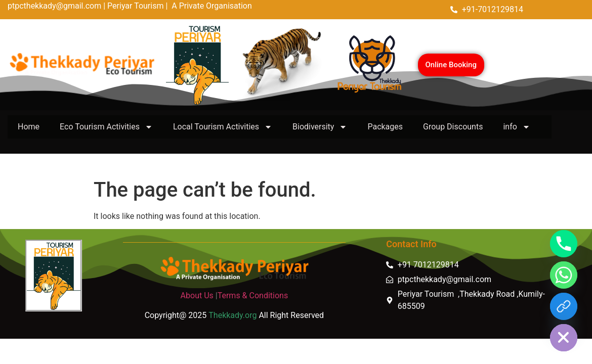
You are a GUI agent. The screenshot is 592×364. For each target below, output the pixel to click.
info (516, 127)
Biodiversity (320, 127)
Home (29, 127)
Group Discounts (453, 127)
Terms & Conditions (253, 295)
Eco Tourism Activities (106, 127)
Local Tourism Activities (223, 127)
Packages (385, 127)
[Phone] (564, 244)
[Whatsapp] (564, 275)
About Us (197, 295)
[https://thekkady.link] (564, 306)
